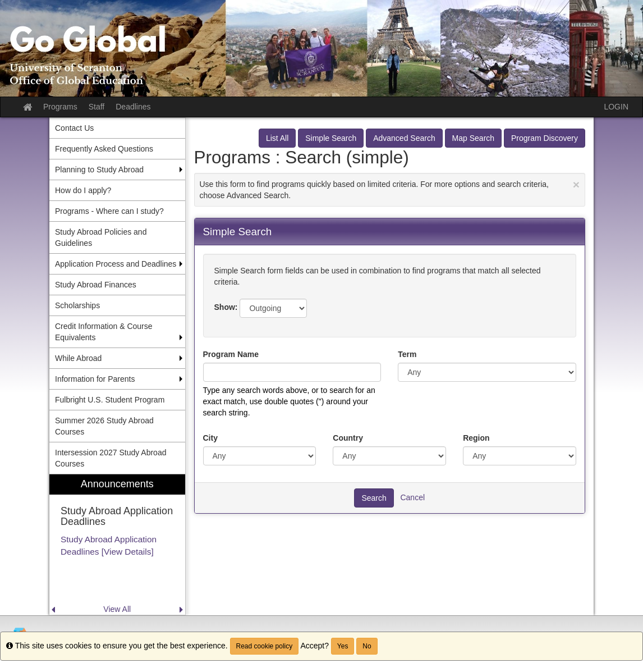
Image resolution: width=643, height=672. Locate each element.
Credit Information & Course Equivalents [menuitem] (104, 332)
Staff (97, 107)
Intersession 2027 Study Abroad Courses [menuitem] (111, 458)
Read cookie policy (265, 646)
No (367, 646)
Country (348, 438)
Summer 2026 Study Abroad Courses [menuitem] (104, 426)
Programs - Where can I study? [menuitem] (109, 211)
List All (277, 138)
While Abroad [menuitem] (78, 358)
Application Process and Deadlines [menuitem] (116, 264)
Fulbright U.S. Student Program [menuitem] (110, 400)
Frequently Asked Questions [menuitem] (104, 149)
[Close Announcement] (576, 184)
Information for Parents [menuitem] (95, 379)
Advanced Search (404, 138)
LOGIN (616, 107)
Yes (343, 646)
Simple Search (331, 138)
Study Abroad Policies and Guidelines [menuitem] (101, 237)
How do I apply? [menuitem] (83, 190)
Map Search (473, 138)
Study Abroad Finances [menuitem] (96, 285)
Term (407, 354)
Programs (60, 107)
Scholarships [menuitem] (77, 305)
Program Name (231, 354)
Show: (226, 307)
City (210, 438)
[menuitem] (117, 545)
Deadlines (133, 107)
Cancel (412, 497)
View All (117, 609)
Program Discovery (545, 138)
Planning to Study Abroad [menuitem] (99, 170)
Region (476, 438)
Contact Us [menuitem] (74, 128)
